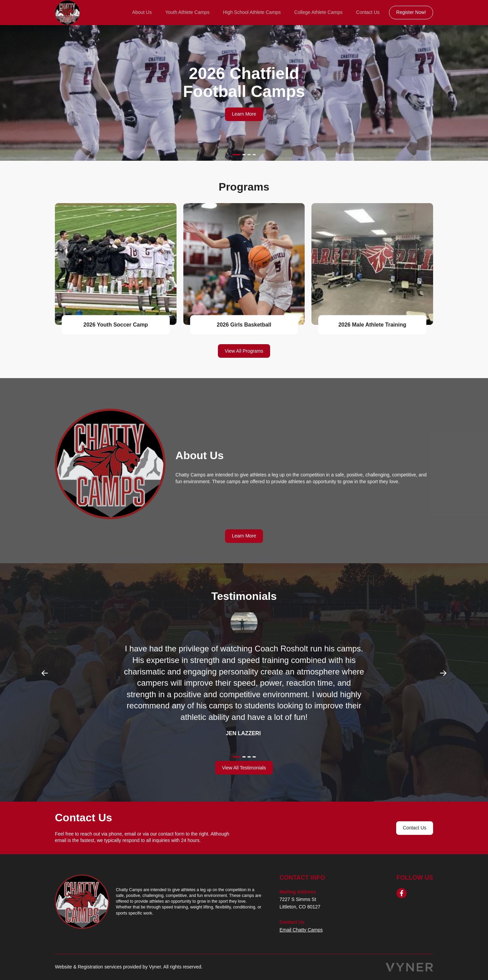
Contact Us (368, 12)
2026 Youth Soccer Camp (116, 325)
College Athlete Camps (318, 12)
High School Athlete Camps (252, 12)
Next (443, 673)
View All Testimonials (244, 768)
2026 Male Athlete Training (372, 325)
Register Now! (411, 12)
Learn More (244, 114)
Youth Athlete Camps (187, 12)
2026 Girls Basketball (244, 325)
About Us (142, 12)
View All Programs (244, 351)
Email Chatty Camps (301, 930)
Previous (45, 673)
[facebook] (402, 893)
